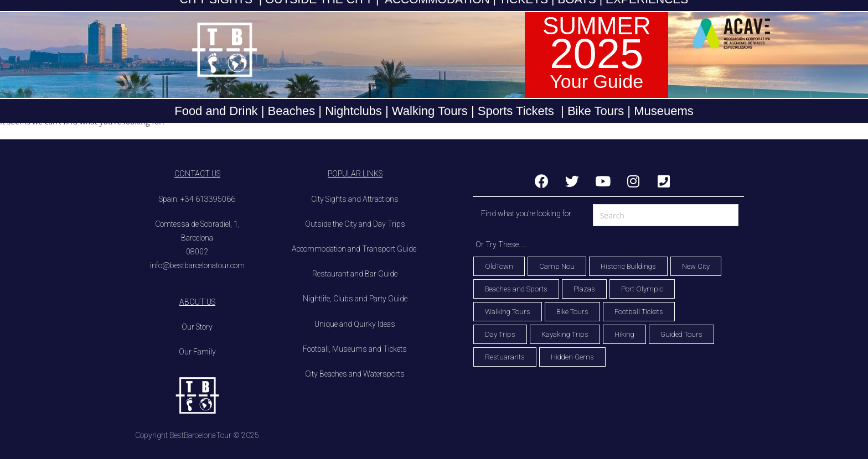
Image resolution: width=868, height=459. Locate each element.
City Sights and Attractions (355, 199)
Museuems (664, 111)
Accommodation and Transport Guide (355, 249)
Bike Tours (596, 111)
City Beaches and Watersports (355, 374)
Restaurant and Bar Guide (355, 274)
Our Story (197, 327)
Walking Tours (430, 111)
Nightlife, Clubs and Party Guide (355, 299)
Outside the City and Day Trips (355, 224)
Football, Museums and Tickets (355, 349)
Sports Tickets (516, 111)
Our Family (197, 352)
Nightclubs (353, 111)
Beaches (290, 111)
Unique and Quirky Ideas (355, 324)
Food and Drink (216, 111)
